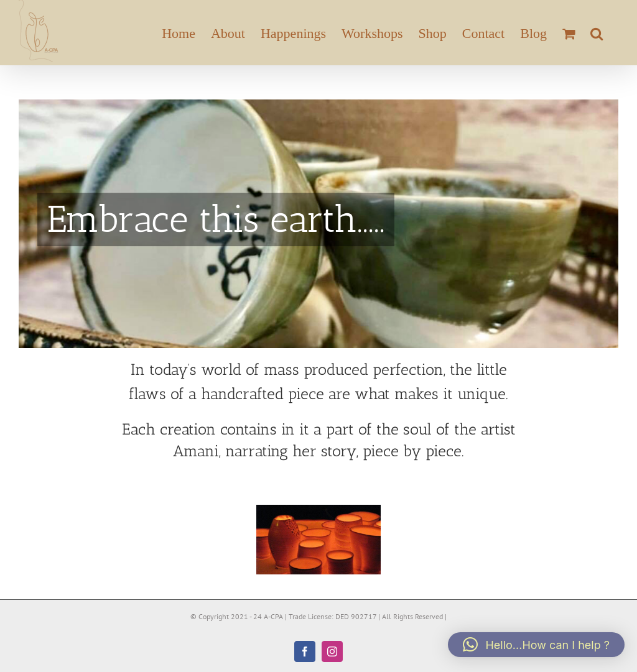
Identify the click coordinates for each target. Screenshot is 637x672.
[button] (597, 33)
